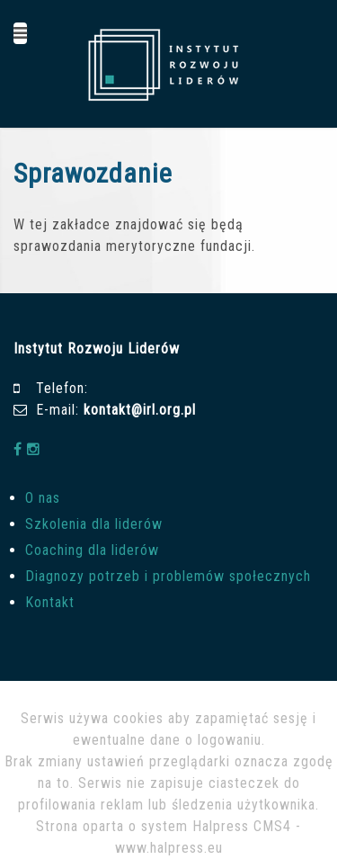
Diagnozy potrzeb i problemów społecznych (168, 576)
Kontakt (50, 602)
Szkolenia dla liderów (94, 524)
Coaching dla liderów (92, 550)
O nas (43, 498)
